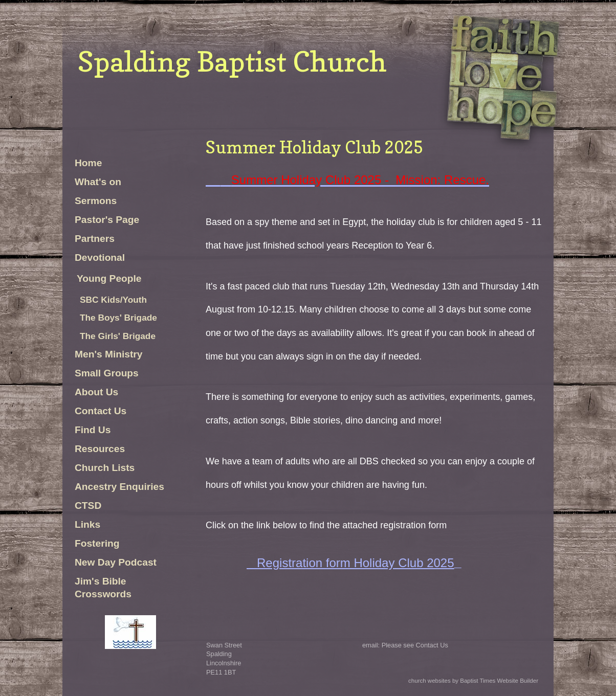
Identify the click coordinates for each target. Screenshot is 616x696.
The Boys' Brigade (118, 318)
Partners (95, 239)
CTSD (88, 506)
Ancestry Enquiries (119, 487)
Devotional (100, 257)
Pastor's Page (107, 220)
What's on (99, 182)
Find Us (93, 430)
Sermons (96, 201)
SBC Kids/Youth (113, 300)
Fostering (97, 543)
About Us (96, 392)
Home (88, 163)
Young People (109, 278)
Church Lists (105, 468)
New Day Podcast (116, 562)
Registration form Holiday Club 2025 (356, 563)
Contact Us (101, 411)
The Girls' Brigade (118, 336)
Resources (100, 449)
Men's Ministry (109, 354)
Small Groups (107, 373)
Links (87, 524)
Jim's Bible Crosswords (103, 588)
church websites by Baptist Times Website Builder (473, 681)
